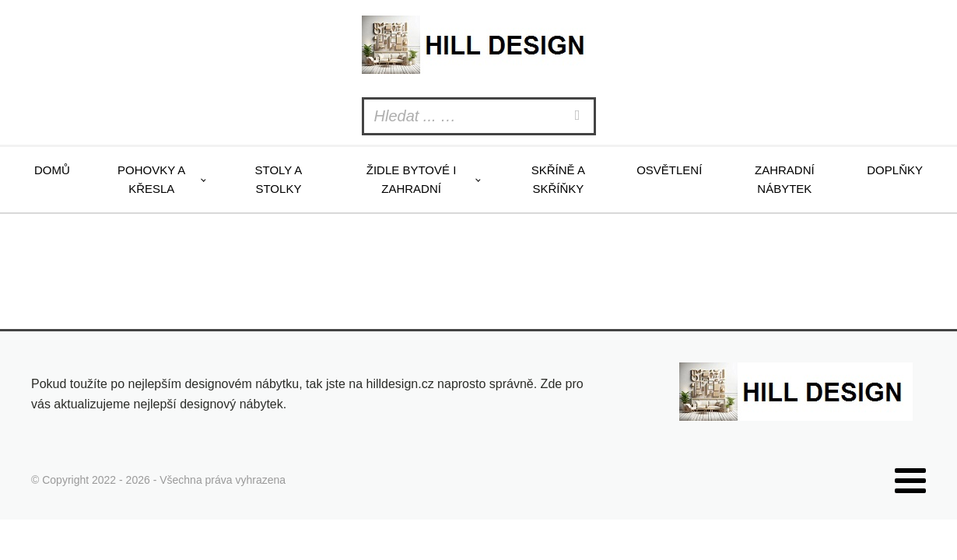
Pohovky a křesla (151, 179)
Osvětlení (669, 170)
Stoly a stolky (278, 179)
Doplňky (895, 170)
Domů (52, 170)
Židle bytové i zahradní (412, 179)
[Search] (580, 116)
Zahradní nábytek (785, 179)
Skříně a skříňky (558, 179)
